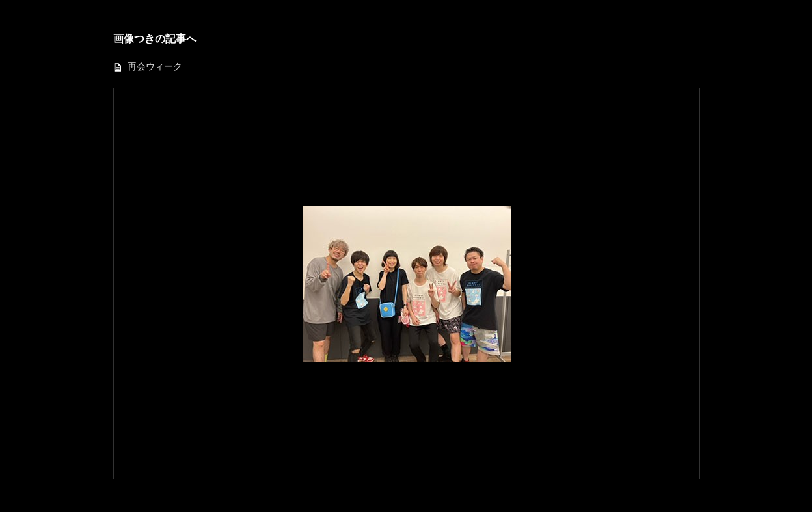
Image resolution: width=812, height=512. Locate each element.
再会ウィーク (155, 67)
